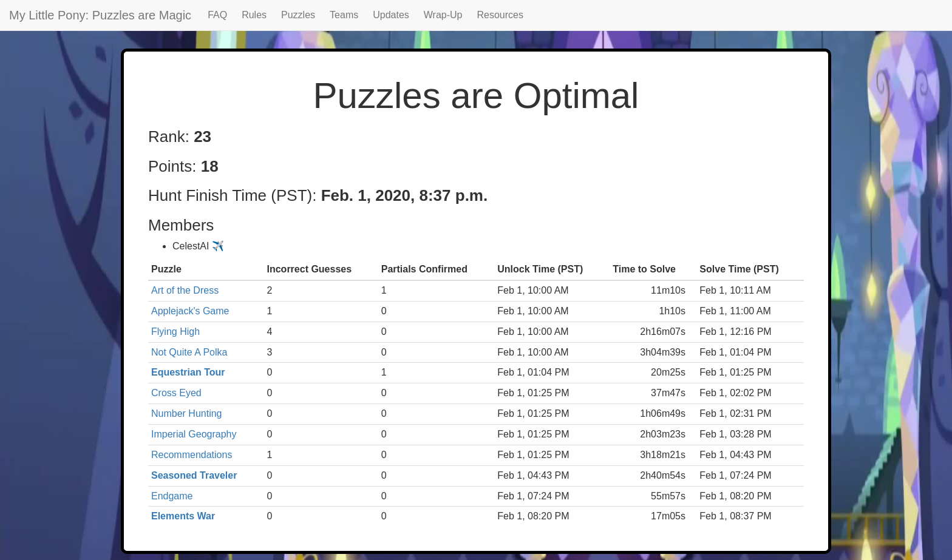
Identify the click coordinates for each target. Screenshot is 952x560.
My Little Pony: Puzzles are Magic (100, 15)
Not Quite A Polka (189, 352)
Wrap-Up (443, 15)
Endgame (172, 496)
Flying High (175, 332)
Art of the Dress (185, 290)
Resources (500, 15)
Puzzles (298, 15)
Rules (254, 15)
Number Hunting (187, 413)
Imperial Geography (194, 434)
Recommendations (192, 455)
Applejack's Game (190, 311)
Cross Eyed (176, 393)
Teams (344, 15)
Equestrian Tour (188, 372)
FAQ (217, 15)
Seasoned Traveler (194, 475)
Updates (391, 15)
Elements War (183, 516)
